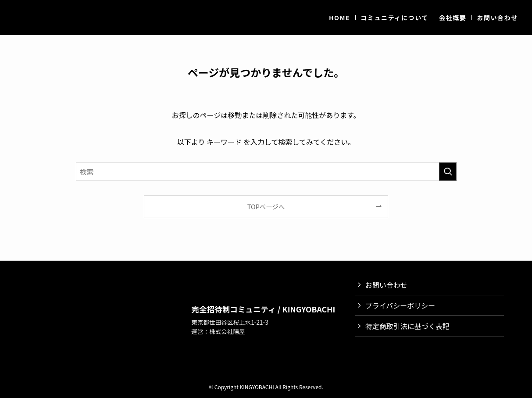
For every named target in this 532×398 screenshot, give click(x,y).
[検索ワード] (266, 172)
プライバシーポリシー (400, 305)
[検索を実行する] (448, 172)
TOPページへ (266, 206)
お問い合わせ (386, 285)
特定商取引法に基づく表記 (407, 326)
